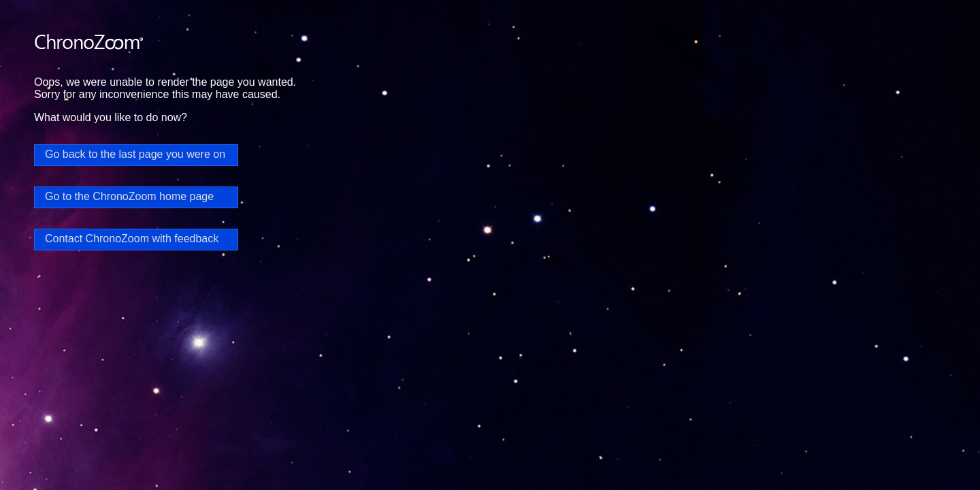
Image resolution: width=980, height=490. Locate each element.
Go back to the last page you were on (135, 154)
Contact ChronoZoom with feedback (132, 239)
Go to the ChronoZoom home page (129, 196)
